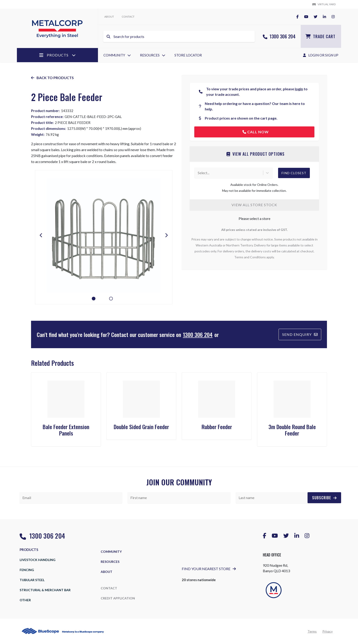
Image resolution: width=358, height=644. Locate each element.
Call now (256, 132)
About (109, 17)
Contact (128, 17)
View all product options (255, 154)
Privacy (328, 631)
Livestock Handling (38, 560)
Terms (312, 631)
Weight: (38, 134)
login (299, 89)
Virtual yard (324, 4)
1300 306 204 (279, 36)
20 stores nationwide (199, 580)
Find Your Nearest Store (209, 569)
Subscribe (324, 498)
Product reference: (47, 116)
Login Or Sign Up (321, 55)
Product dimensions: (49, 128)
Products (57, 55)
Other (25, 600)
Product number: (45, 111)
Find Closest (294, 173)
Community (117, 55)
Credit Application (118, 598)
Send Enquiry (300, 334)
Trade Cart (320, 36)
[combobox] (198, 173)
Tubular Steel (32, 580)
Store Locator (188, 55)
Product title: (42, 122)
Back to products (52, 78)
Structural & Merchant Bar (45, 590)
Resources (153, 55)
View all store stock (254, 205)
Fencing (27, 570)
